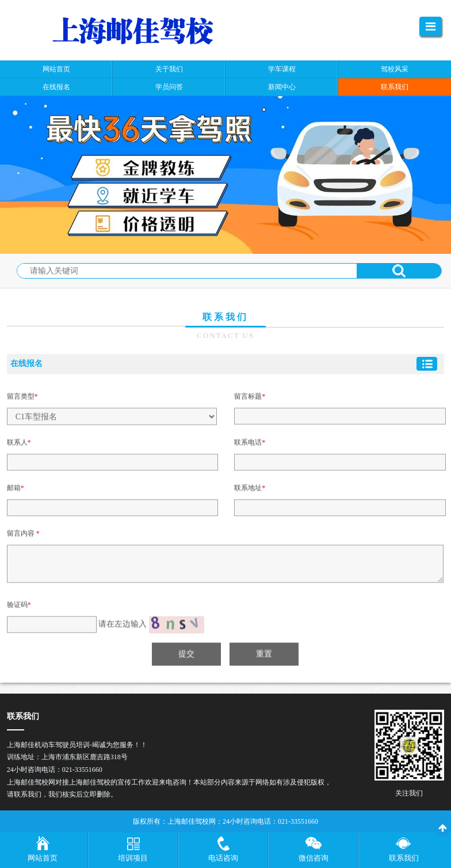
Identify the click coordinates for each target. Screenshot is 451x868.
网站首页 (43, 858)
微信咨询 (314, 858)
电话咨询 (223, 858)
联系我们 (404, 858)
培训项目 (133, 858)
